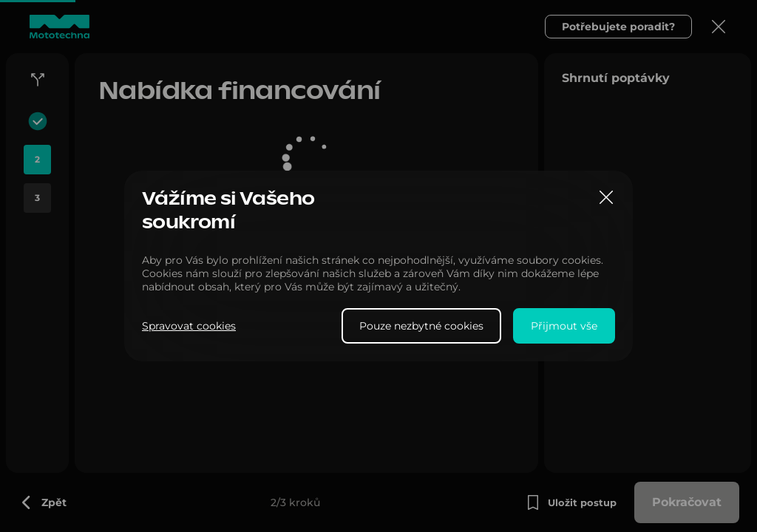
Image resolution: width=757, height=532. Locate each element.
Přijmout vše (564, 326)
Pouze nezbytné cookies (421, 326)
